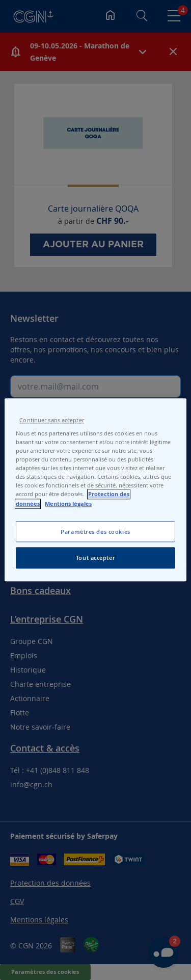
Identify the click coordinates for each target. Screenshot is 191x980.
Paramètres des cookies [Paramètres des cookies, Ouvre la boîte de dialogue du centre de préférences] (95, 532)
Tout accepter (95, 558)
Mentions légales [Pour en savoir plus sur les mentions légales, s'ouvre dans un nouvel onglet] (68, 504)
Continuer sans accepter (51, 420)
